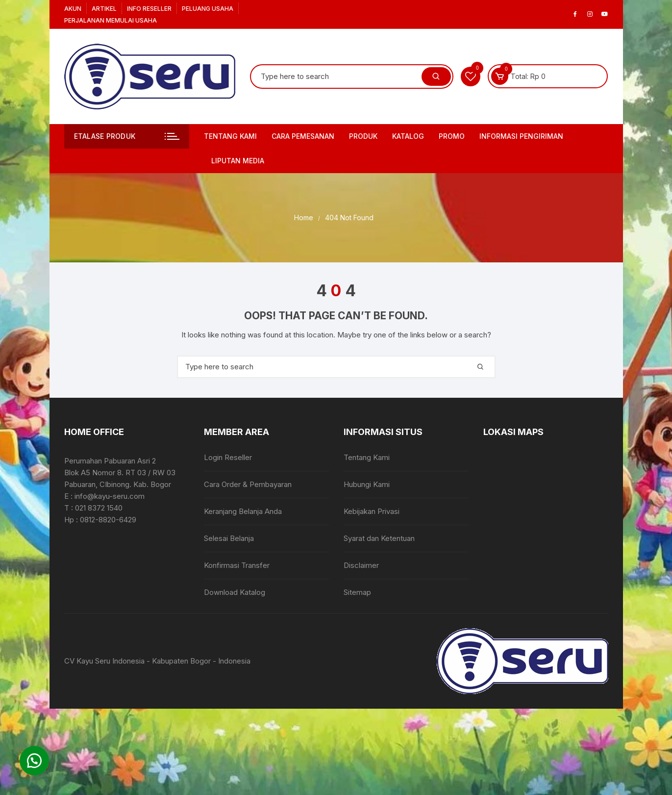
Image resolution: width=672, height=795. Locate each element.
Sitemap (357, 592)
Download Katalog (235, 592)
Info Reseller (149, 9)
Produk (363, 136)
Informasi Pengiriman (521, 136)
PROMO (452, 136)
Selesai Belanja (229, 538)
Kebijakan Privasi (372, 511)
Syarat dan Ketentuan (379, 538)
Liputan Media (238, 161)
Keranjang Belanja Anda (243, 511)
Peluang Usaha (208, 9)
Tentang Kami (230, 136)
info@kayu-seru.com (110, 496)
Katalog (408, 136)
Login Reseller (228, 457)
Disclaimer (361, 565)
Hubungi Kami (367, 484)
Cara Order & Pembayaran (248, 484)
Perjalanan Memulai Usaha (111, 20)
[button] (34, 761)
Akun (73, 9)
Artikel (104, 9)
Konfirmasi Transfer (237, 565)
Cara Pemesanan (303, 136)
